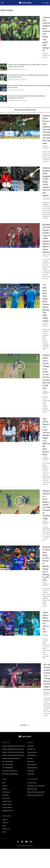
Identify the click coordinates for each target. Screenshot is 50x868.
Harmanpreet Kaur (33, 768)
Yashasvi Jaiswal (32, 752)
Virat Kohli (30, 746)
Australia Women (7, 808)
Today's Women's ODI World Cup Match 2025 (14, 755)
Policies (5, 832)
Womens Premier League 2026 (36, 792)
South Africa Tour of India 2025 (36, 786)
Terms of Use (6, 829)
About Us (5, 820)
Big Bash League (32, 789)
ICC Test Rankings (8, 762)
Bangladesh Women (8, 811)
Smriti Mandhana (32, 765)
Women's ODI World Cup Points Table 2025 (14, 752)
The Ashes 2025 (32, 783)
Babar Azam (31, 762)
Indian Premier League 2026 (35, 795)
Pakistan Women (7, 804)
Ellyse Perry (31, 771)
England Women (7, 801)
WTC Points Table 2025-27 (10, 771)
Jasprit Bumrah (32, 755)
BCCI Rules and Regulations (10, 774)
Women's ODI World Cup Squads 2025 (13, 749)
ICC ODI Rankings (8, 765)
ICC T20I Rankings (8, 768)
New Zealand (6, 792)
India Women (6, 798)
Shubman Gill (31, 749)
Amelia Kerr (31, 774)
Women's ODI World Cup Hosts (11, 758)
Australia (5, 786)
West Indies (6, 795)
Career (4, 826)
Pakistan (5, 789)
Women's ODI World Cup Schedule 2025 (14, 746)
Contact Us (5, 823)
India (4, 783)
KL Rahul (30, 758)
